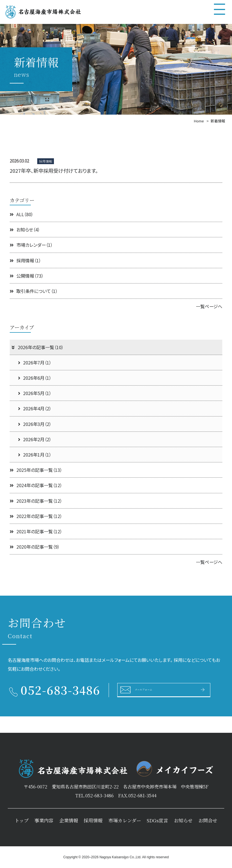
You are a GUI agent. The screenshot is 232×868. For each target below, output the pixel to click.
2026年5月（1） (35, 393)
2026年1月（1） (35, 455)
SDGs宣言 (157, 821)
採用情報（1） (25, 260)
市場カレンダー (125, 821)
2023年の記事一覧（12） (36, 501)
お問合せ (208, 821)
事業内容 (44, 821)
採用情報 (93, 821)
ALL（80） (22, 214)
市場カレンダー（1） (31, 245)
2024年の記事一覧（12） (36, 485)
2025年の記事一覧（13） (36, 470)
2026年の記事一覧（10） (37, 347)
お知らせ (183, 821)
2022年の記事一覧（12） (36, 516)
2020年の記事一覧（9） (35, 547)
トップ (22, 821)
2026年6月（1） (35, 378)
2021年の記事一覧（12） (36, 531)
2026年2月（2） (35, 439)
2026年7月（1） (35, 363)
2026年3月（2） (35, 424)
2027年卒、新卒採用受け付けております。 (54, 171)
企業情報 (69, 821)
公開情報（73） (27, 276)
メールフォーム (153, 689)
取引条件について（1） (34, 291)
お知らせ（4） (25, 230)
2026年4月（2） (35, 408)
